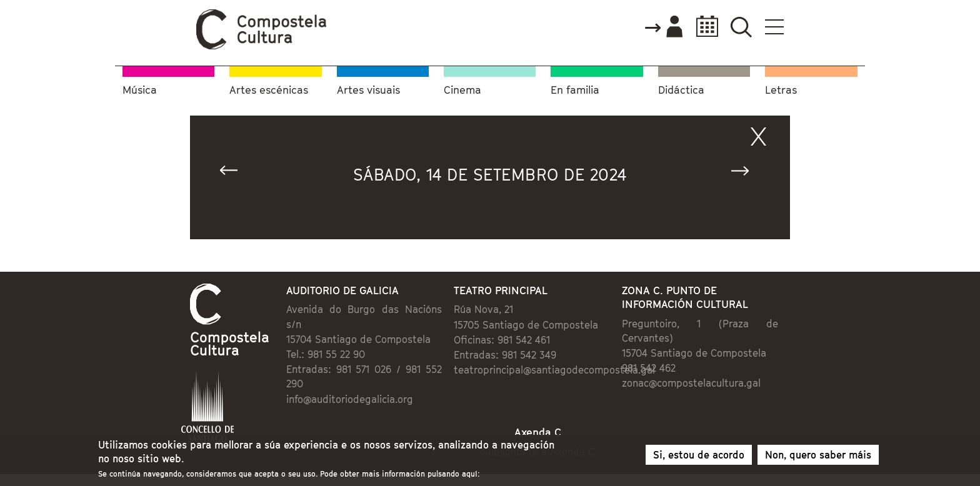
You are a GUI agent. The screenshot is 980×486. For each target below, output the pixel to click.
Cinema (462, 90)
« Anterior (234, 173)
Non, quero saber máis (818, 455)
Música (140, 90)
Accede (663, 27)
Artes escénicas (269, 90)
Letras (781, 90)
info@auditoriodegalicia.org (350, 399)
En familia (575, 90)
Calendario (703, 27)
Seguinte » (746, 173)
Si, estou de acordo (699, 455)
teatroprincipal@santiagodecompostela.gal (554, 370)
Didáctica (681, 90)
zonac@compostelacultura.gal (691, 383)
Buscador (741, 27)
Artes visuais (368, 90)
